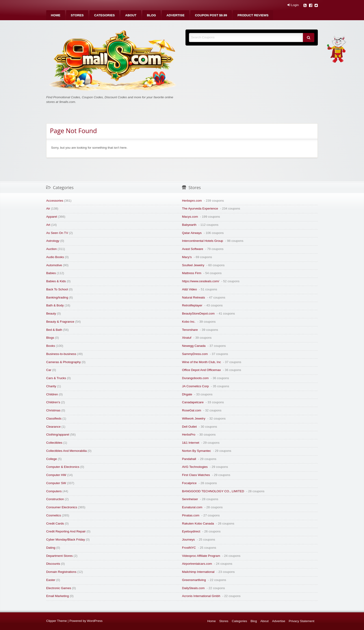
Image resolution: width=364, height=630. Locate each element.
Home (56, 15)
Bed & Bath (54, 330)
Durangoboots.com (195, 378)
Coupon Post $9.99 (211, 15)
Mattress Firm (192, 273)
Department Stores (59, 556)
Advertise (175, 15)
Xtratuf (187, 338)
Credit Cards (55, 523)
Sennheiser (190, 499)
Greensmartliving (194, 580)
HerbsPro (189, 435)
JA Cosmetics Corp (195, 386)
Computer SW (56, 483)
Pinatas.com (191, 515)
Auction (51, 249)
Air (48, 208)
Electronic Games (59, 588)
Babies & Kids (56, 281)
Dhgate (187, 394)
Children (52, 394)
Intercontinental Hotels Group (203, 241)
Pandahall (189, 459)
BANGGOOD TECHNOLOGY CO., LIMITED (213, 491)
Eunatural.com (192, 507)
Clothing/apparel (58, 435)
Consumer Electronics (62, 507)
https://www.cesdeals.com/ (201, 281)
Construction (55, 499)
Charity (51, 386)
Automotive (54, 265)
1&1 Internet (191, 443)
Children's (53, 402)
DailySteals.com (193, 588)
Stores (77, 15)
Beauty (51, 313)
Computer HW (56, 475)
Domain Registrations (61, 572)
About (131, 15)
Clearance (53, 427)
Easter (51, 580)
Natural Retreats (193, 297)
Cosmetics (54, 515)
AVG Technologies (195, 467)
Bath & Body (55, 305)
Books (51, 346)
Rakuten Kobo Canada (198, 523)
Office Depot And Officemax (201, 370)
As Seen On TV (57, 233)
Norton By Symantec (197, 451)
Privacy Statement (302, 621)
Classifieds (54, 418)
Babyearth (189, 225)
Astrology (53, 241)
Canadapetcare (193, 402)
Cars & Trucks (56, 378)
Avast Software (193, 249)
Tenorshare (190, 330)
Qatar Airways (192, 233)
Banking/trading (57, 297)
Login (293, 5)
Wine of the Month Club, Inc (201, 362)
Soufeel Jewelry (193, 265)
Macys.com (190, 217)
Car (49, 370)
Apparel (52, 217)
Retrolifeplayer (192, 305)
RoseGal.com (192, 410)
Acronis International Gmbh (201, 596)
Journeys (188, 540)
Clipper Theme (57, 621)
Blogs (50, 338)
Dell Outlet (189, 427)
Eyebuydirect (191, 531)
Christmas (53, 410)
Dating (51, 548)
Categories (104, 15)
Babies (51, 273)
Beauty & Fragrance (60, 322)
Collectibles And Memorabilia (67, 451)
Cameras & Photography (63, 362)
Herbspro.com (192, 201)
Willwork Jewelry (194, 418)
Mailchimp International (198, 572)
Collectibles (54, 443)
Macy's (187, 257)
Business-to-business (61, 354)
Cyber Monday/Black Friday (66, 540)
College (52, 459)
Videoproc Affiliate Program (201, 556)
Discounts (53, 564)
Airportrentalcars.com (197, 564)
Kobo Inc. (189, 322)
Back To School (57, 289)
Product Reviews (253, 15)
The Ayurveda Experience (200, 208)
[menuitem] (56, 15)
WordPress (95, 621)
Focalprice (189, 483)
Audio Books (55, 257)
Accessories (55, 201)
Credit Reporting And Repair (66, 531)
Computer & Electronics (63, 467)
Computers (54, 491)
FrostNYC (189, 548)
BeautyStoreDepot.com (198, 313)
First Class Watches (196, 475)
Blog (151, 15)
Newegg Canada (194, 346)
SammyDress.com (195, 354)
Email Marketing (57, 596)
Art (48, 225)
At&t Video (189, 289)
